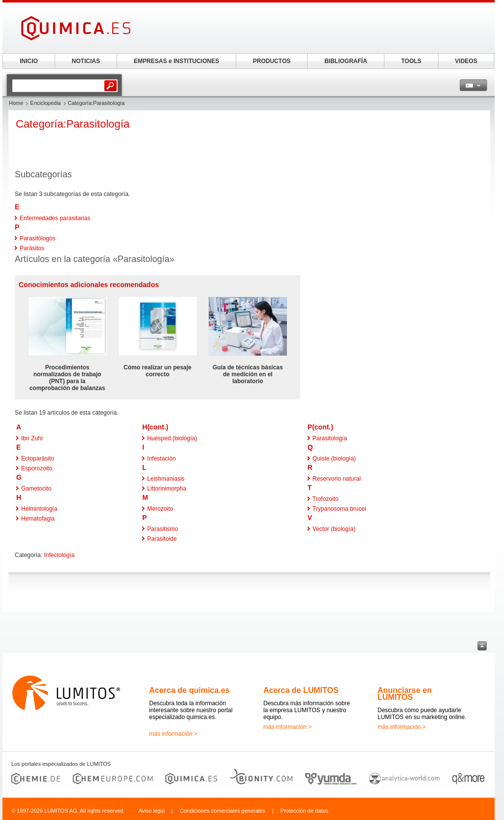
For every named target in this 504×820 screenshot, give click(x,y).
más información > (173, 734)
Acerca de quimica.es (189, 690)
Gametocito (36, 489)
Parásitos (32, 248)
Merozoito (160, 509)
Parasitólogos (38, 238)
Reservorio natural (337, 479)
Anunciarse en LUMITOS (405, 694)
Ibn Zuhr (32, 438)
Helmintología (39, 509)
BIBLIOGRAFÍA (346, 61)
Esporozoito (37, 468)
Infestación (161, 459)
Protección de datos (304, 811)
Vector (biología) (334, 529)
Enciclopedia (45, 103)
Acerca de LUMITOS (301, 690)
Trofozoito (326, 499)
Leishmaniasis (166, 479)
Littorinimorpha (167, 489)
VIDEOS (466, 61)
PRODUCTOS (272, 61)
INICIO (29, 61)
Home (16, 103)
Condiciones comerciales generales (222, 811)
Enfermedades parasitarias (55, 218)
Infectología (59, 555)
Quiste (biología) (334, 459)
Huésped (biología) (172, 438)
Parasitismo (163, 529)
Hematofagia (38, 519)
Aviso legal (151, 811)
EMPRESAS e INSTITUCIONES (176, 61)
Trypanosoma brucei (339, 509)
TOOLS (411, 61)
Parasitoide (162, 539)
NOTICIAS (86, 61)
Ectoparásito (38, 459)
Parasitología (330, 438)
